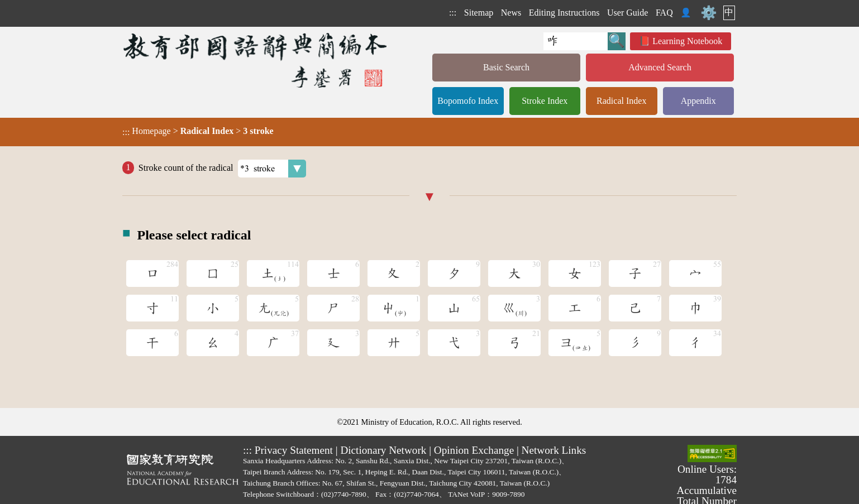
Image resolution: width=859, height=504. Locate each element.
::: (453, 13)
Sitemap (479, 13)
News (511, 13)
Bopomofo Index (468, 101)
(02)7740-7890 (344, 494)
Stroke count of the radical (223, 169)
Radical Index (621, 101)
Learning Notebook (687, 41)
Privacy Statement (294, 450)
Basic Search (506, 67)
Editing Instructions (564, 13)
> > (198, 131)
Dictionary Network (383, 450)
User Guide (627, 13)
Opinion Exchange (474, 450)
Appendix (698, 101)
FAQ (664, 13)
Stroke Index (545, 101)
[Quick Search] (576, 41)
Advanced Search (660, 67)
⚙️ (709, 13)
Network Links (554, 450)
